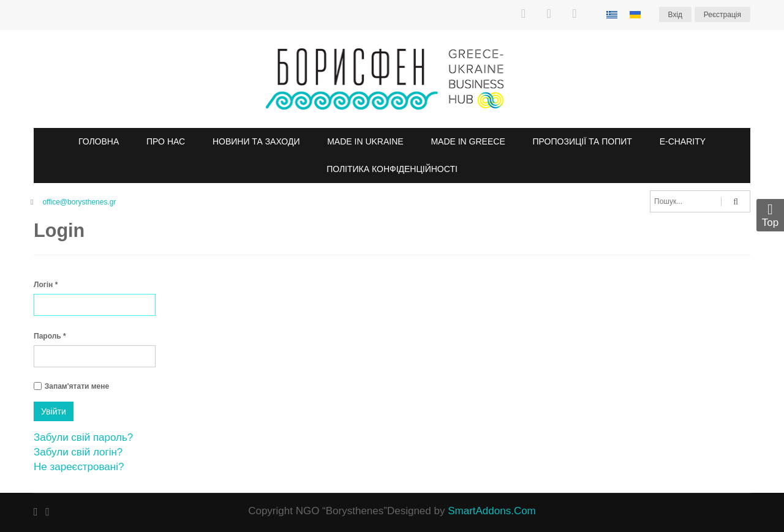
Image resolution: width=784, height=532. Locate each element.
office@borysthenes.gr (79, 202)
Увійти (54, 411)
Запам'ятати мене (77, 386)
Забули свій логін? (78, 452)
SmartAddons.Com (492, 511)
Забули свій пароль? (83, 437)
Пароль (50, 336)
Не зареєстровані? (79, 467)
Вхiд (676, 15)
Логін (46, 285)
